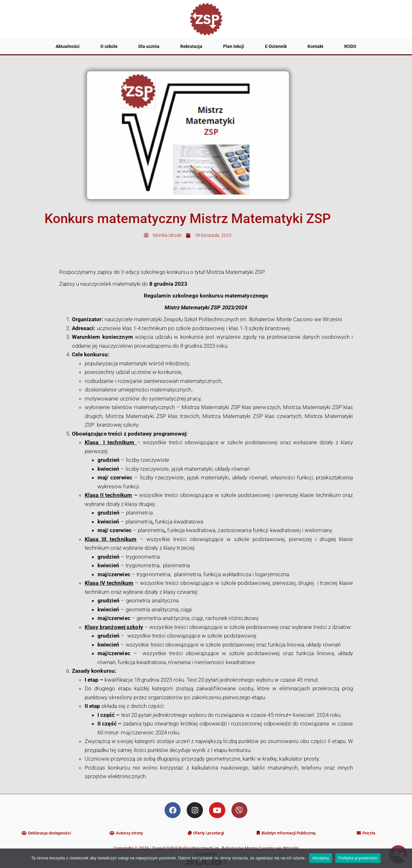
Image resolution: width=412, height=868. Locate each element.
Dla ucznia (149, 46)
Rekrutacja (191, 46)
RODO (350, 46)
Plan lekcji (234, 46)
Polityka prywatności (358, 858)
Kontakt (315, 46)
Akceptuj (321, 858)
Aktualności (68, 46)
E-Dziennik (276, 46)
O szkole (109, 46)
